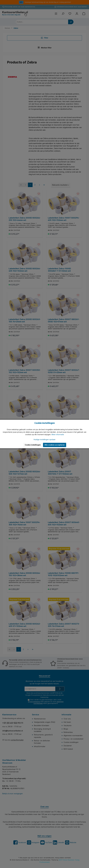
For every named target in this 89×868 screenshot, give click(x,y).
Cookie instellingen (33, 445)
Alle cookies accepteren (55, 445)
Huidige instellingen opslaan (44, 439)
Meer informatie (58, 434)
